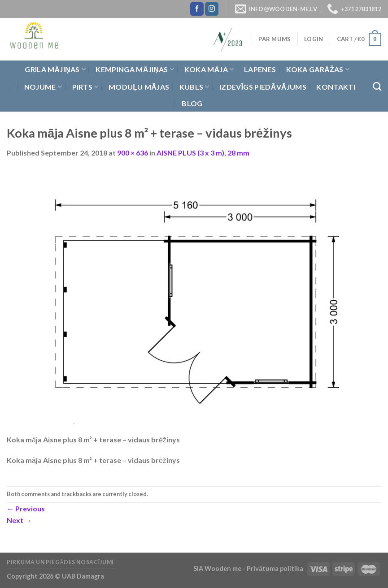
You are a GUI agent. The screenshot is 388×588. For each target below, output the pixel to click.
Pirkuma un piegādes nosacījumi (60, 562)
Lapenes (260, 69)
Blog (192, 103)
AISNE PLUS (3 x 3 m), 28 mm (203, 153)
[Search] (377, 86)
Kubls (194, 87)
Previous (26, 508)
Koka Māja (209, 69)
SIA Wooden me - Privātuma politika (249, 569)
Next (19, 520)
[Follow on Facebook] (197, 9)
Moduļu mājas (139, 87)
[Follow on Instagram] (212, 9)
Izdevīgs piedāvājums (263, 87)
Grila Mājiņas (55, 69)
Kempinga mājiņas (135, 69)
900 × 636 (133, 153)
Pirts (85, 87)
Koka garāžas (318, 69)
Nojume (43, 87)
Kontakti (336, 87)
